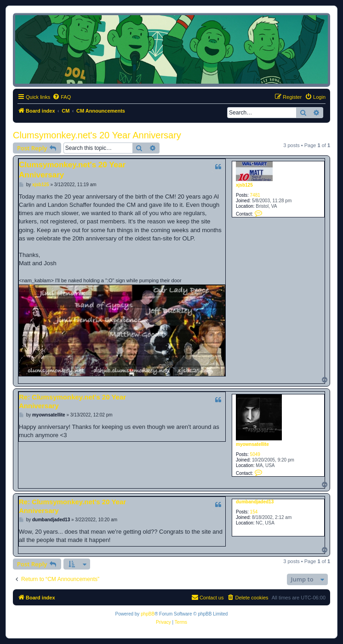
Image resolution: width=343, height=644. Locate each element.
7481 (255, 195)
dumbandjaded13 (255, 502)
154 (254, 512)
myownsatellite (252, 444)
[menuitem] (62, 97)
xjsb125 (244, 185)
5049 (255, 454)
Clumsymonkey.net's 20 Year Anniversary (97, 135)
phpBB (148, 614)
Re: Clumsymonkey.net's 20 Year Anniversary (72, 401)
